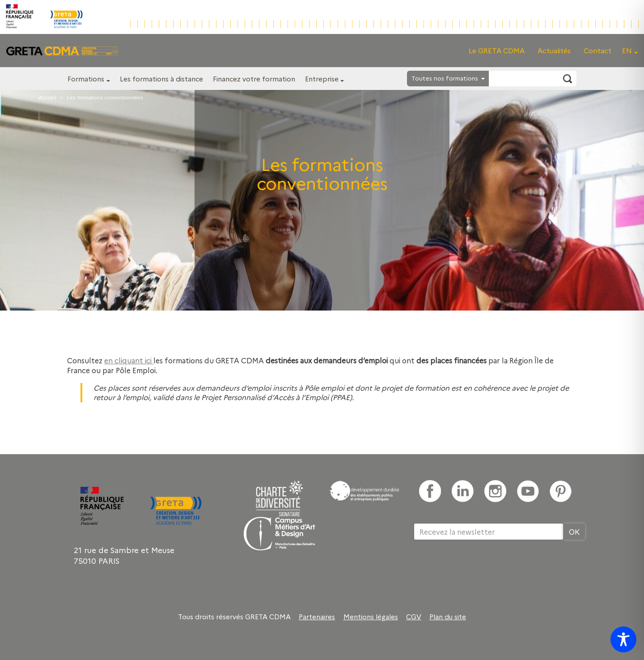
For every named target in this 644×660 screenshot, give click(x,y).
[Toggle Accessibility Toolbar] (623, 639)
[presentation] (482, 569)
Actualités (554, 50)
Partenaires (317, 617)
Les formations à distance (161, 79)
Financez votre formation (254, 79)
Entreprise (322, 79)
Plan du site (448, 617)
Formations (86, 79)
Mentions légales (371, 617)
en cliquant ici (129, 360)
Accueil (47, 98)
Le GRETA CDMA (497, 50)
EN (627, 50)
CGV (414, 617)
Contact (597, 50)
